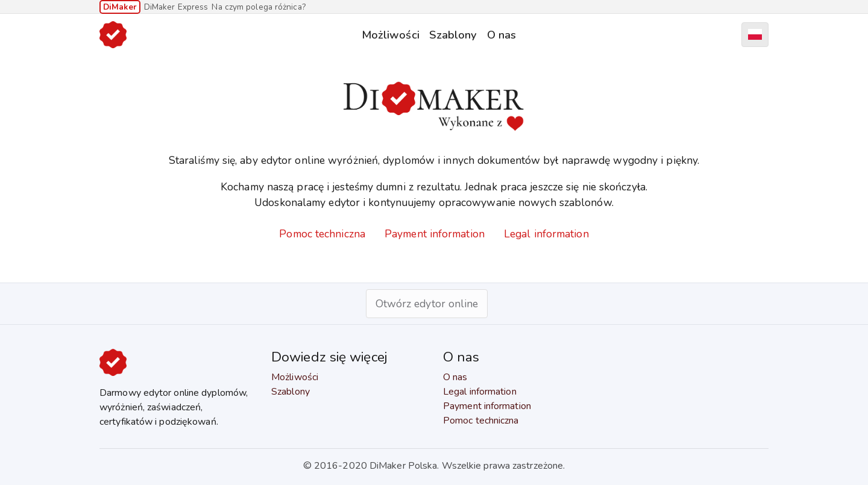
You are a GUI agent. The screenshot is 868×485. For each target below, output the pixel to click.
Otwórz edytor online (427, 304)
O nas (502, 35)
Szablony (453, 35)
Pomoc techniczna (322, 234)
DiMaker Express (176, 7)
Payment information (435, 234)
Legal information (546, 234)
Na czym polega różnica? (258, 7)
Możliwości (391, 35)
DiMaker (120, 7)
